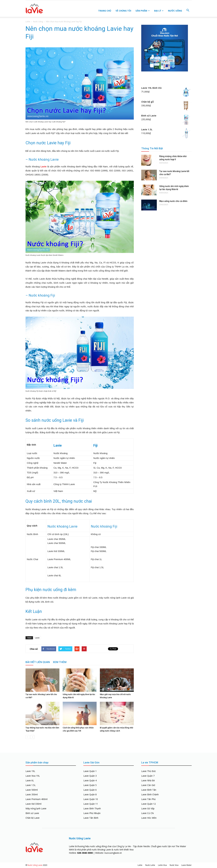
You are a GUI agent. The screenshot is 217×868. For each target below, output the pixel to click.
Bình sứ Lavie (32, 813)
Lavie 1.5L (31, 785)
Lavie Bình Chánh (150, 794)
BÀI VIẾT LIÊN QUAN (38, 662)
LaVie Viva (162, 865)
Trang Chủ (105, 11)
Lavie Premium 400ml (36, 799)
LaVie (28, 22)
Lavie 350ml (32, 794)
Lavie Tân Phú (148, 799)
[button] (188, 10)
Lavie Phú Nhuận (92, 813)
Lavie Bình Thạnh (92, 808)
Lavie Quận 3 (90, 776)
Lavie (43, 166)
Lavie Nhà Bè (148, 780)
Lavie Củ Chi (147, 813)
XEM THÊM (60, 662)
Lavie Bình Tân (149, 790)
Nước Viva (174, 865)
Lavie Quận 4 (90, 780)
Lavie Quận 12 (148, 804)
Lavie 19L (30, 771)
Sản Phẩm (143, 11)
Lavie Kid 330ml (33, 804)
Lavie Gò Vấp (148, 808)
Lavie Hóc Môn (149, 818)
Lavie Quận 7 (148, 776)
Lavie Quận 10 (91, 799)
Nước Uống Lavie (35, 865)
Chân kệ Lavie (33, 818)
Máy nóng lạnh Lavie (36, 808)
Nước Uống (175, 11)
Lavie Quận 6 (90, 790)
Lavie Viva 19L (33, 776)
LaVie (140, 865)
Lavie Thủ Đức (149, 771)
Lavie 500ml (32, 790)
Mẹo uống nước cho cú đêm (173, 201)
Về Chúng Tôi (123, 11)
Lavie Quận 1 (90, 771)
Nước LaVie (150, 865)
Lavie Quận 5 (90, 785)
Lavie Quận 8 (90, 794)
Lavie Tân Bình (91, 818)
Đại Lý (159, 11)
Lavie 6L (30, 780)
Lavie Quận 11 (91, 804)
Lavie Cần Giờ (148, 785)
